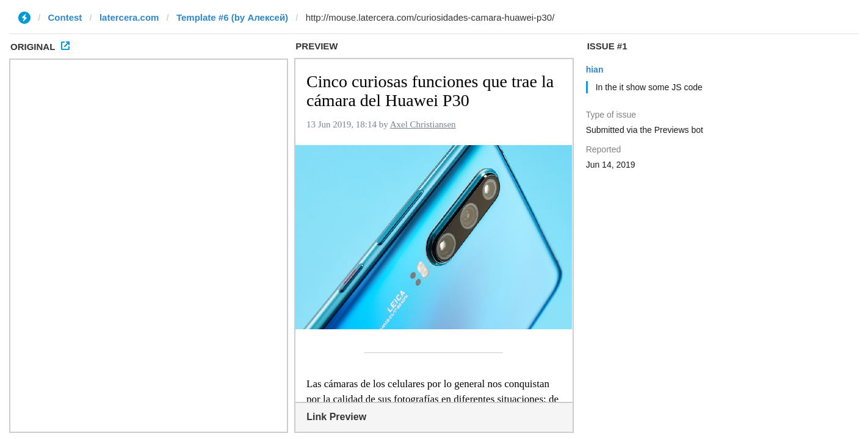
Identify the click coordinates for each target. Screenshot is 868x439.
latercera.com (129, 17)
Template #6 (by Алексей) (232, 17)
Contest (65, 17)
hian (595, 70)
